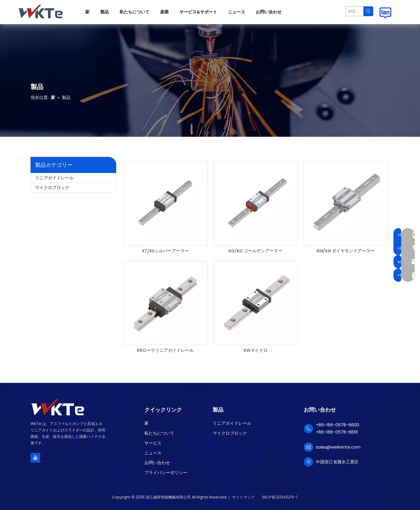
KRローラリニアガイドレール (165, 350)
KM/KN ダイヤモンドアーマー (346, 251)
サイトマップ (243, 497)
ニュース (153, 453)
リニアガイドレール (54, 178)
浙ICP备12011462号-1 (280, 497)
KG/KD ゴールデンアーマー (255, 251)
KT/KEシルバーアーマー (165, 251)
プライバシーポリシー (166, 473)
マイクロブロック (52, 188)
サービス (153, 443)
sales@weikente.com (338, 447)
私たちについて (159, 433)
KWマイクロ (256, 350)
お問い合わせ (157, 463)
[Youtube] (35, 458)
